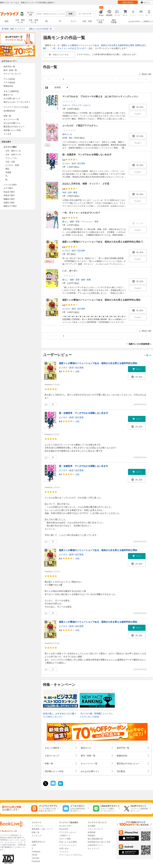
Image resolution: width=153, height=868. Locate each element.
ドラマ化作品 (9, 83)
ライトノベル (11, 158)
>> (146, 79)
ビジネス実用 (100, 21)
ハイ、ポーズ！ (70, 271)
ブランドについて (95, 829)
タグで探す (8, 188)
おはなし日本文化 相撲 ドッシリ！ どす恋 (86, 184)
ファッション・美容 (90, 221)
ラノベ (74, 21)
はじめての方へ (135, 21)
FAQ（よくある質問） (69, 842)
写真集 (8, 172)
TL (60, 21)
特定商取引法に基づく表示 (99, 842)
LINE (34, 845)
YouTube (35, 858)
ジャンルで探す (10, 185)
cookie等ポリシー (95, 845)
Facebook (36, 861)
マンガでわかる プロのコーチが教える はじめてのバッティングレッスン (100, 96)
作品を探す (64, 829)
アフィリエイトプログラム (71, 855)
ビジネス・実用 (12, 165)
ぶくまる (7, 134)
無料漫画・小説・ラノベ (42, 829)
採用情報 (91, 832)
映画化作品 (8, 86)
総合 (7, 21)
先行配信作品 (9, 111)
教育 (75, 192)
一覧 (148, 355)
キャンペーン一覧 (11, 119)
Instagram (36, 852)
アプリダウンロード (68, 832)
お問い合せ (64, 849)
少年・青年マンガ (20, 21)
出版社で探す (9, 203)
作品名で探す (9, 192)
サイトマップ (93, 849)
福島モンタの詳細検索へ (140, 344)
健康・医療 (86, 280)
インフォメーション (68, 845)
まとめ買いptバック (12, 99)
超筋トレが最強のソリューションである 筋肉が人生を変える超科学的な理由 (101, 300)
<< (49, 79)
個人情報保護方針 (95, 839)
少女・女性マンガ (33, 21)
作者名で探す (9, 195)
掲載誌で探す (9, 199)
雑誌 (7, 169)
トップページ (37, 826)
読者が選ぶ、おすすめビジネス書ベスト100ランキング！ (60, 715)
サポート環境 (65, 839)
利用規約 (91, 836)
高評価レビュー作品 (12, 130)
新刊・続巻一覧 (10, 70)
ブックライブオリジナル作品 (16, 107)
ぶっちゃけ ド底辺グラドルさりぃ (80, 125)
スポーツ (87, 105)
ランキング (36, 836)
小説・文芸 (87, 21)
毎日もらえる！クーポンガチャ (17, 102)
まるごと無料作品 (11, 91)
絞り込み (31, 14)
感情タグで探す (10, 206)
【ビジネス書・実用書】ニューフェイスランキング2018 (96, 715)
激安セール (8, 95)
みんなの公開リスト (12, 123)
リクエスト (64, 852)
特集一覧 (7, 116)
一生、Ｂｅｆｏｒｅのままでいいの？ (69, 48)
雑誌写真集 (114, 21)
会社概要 (91, 826)
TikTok (34, 855)
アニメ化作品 (9, 79)
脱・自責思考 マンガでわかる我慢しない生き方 (87, 155)
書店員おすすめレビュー (14, 127)
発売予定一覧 (9, 67)
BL (47, 21)
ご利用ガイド (148, 21)
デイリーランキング (12, 74)
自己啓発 (81, 163)
